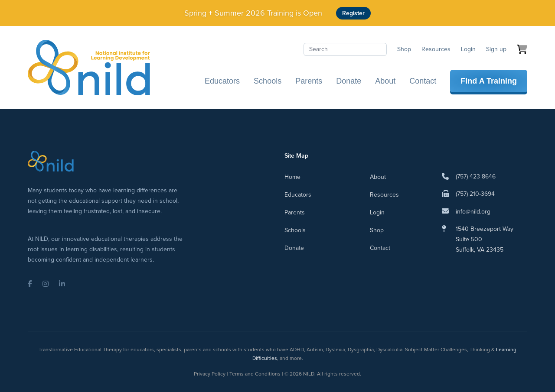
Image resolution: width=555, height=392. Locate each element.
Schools (268, 81)
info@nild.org (473, 212)
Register (353, 13)
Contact (423, 81)
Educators (222, 81)
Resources (436, 49)
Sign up (496, 49)
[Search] (345, 49)
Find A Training (489, 81)
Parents (309, 81)
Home (292, 177)
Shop (404, 49)
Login (468, 49)
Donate (349, 81)
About (385, 81)
